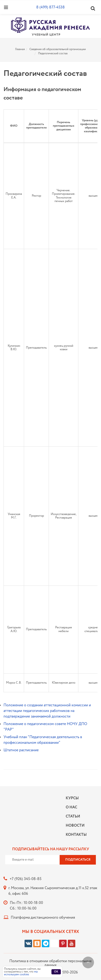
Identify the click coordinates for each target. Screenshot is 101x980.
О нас (71, 807)
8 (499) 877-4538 (50, 7)
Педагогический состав (53, 53)
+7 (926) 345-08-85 (25, 879)
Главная (20, 49)
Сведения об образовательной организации (58, 49)
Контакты (75, 835)
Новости (75, 826)
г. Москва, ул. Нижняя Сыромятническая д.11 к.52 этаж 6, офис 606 (53, 891)
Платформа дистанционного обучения (43, 918)
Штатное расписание (21, 750)
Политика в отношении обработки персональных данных (50, 963)
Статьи (73, 816)
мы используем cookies (21, 973)
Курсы (72, 798)
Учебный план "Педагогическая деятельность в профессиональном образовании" (43, 740)
